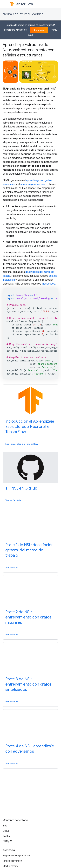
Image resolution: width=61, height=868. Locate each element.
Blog (5, 826)
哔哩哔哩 (7, 841)
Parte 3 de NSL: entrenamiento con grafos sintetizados (28, 684)
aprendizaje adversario (33, 184)
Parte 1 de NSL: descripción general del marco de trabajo (29, 550)
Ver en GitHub (13, 500)
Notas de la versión (12, 861)
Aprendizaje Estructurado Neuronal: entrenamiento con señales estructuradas (28, 50)
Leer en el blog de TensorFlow (22, 444)
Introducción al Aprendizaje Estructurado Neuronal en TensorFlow (30, 427)
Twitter (6, 836)
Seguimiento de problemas (17, 856)
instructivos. (49, 284)
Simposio (39, 30)
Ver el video (12, 567)
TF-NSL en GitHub (21, 488)
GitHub (6, 831)
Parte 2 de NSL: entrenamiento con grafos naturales (28, 617)
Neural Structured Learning (23, 14)
